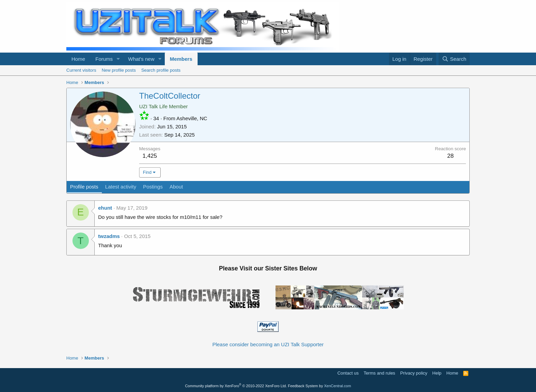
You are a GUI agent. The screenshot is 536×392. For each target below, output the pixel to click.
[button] (118, 59)
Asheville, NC (192, 118)
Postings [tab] (153, 187)
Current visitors (81, 70)
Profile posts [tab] (84, 187)
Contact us (348, 373)
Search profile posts (161, 70)
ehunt (105, 208)
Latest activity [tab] (121, 187)
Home (78, 59)
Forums (104, 59)
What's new (141, 59)
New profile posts (119, 70)
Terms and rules (379, 373)
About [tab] (176, 187)
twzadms (109, 236)
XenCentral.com (338, 386)
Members (181, 59)
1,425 (150, 156)
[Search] (454, 59)
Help (437, 373)
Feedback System (303, 386)
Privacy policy (414, 373)
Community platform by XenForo (236, 386)
